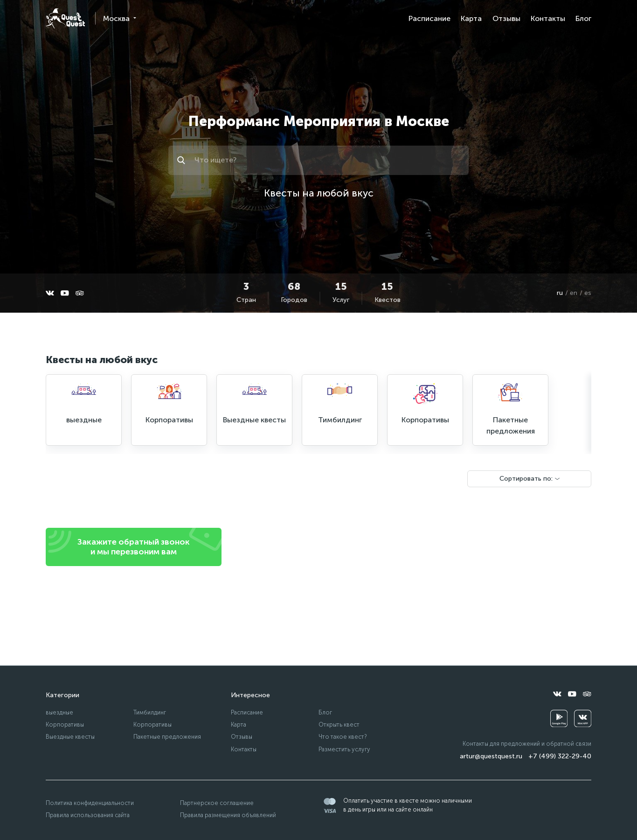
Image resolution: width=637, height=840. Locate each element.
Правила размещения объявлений (228, 815)
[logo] (65, 18)
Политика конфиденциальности (90, 803)
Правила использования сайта (88, 815)
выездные (59, 712)
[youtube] (65, 293)
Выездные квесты (70, 737)
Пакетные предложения (167, 737)
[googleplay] (559, 718)
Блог (583, 18)
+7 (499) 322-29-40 (560, 756)
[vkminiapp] (583, 718)
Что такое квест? (343, 737)
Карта (471, 18)
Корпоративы (65, 724)
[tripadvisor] (80, 293)
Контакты (548, 18)
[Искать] (183, 160)
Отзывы (506, 18)
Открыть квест (339, 724)
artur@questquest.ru (491, 756)
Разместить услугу (344, 749)
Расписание (429, 18)
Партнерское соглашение (217, 803)
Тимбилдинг (150, 712)
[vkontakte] (50, 293)
